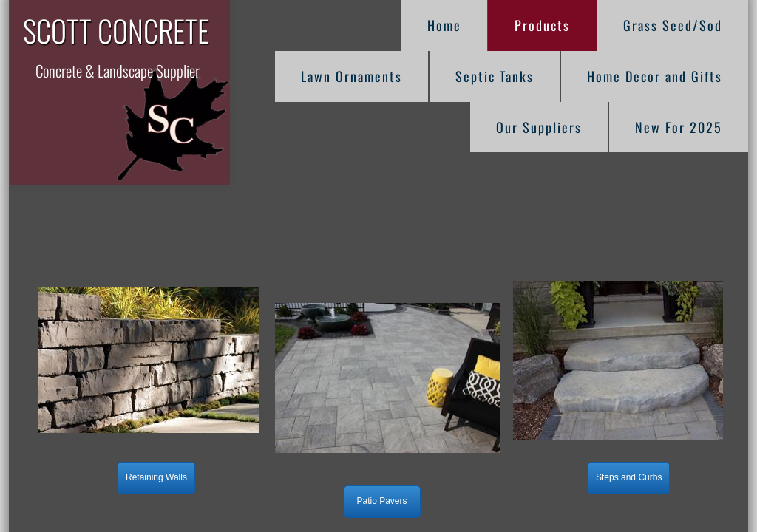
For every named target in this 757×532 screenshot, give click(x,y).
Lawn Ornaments (352, 76)
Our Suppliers (539, 127)
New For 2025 (679, 127)
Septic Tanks (495, 76)
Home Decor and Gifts (655, 76)
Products (542, 25)
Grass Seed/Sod (673, 25)
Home (444, 25)
